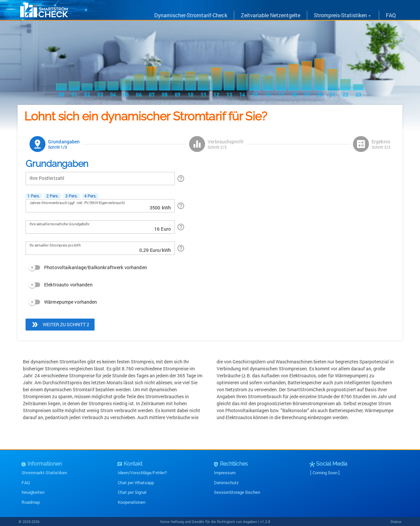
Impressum (225, 473)
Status (396, 522)
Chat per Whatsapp (136, 483)
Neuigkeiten (33, 492)
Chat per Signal (132, 492)
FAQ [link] (391, 15)
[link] (44, 15)
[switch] (86, 267)
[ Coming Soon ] (325, 473)
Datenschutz (226, 483)
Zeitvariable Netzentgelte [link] (271, 15)
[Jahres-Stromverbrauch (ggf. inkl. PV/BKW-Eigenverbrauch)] (95, 206)
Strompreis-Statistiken (343, 15)
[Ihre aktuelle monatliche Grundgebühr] (95, 227)
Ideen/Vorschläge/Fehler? (142, 473)
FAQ (26, 483)
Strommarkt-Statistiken (44, 473)
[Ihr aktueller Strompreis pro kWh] (89, 248)
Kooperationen (132, 502)
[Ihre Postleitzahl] (100, 179)
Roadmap (31, 502)
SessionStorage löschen (237, 492)
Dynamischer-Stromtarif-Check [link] (191, 15)
